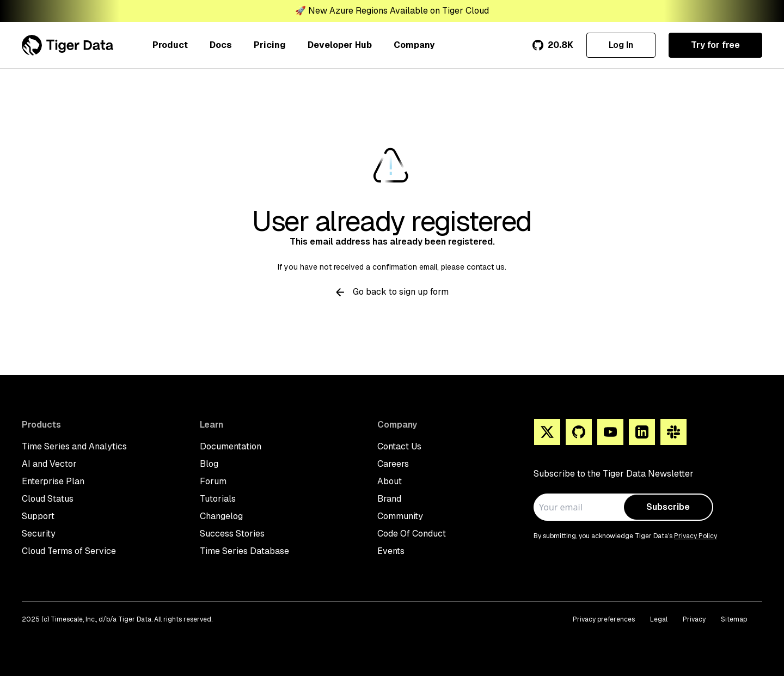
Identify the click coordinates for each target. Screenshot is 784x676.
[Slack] (673, 432)
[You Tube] (610, 432)
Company (414, 45)
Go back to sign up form (392, 292)
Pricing (270, 45)
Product (170, 45)
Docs (221, 45)
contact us (486, 267)
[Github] (579, 432)
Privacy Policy (696, 536)
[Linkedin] (642, 432)
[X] (547, 432)
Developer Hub (340, 45)
